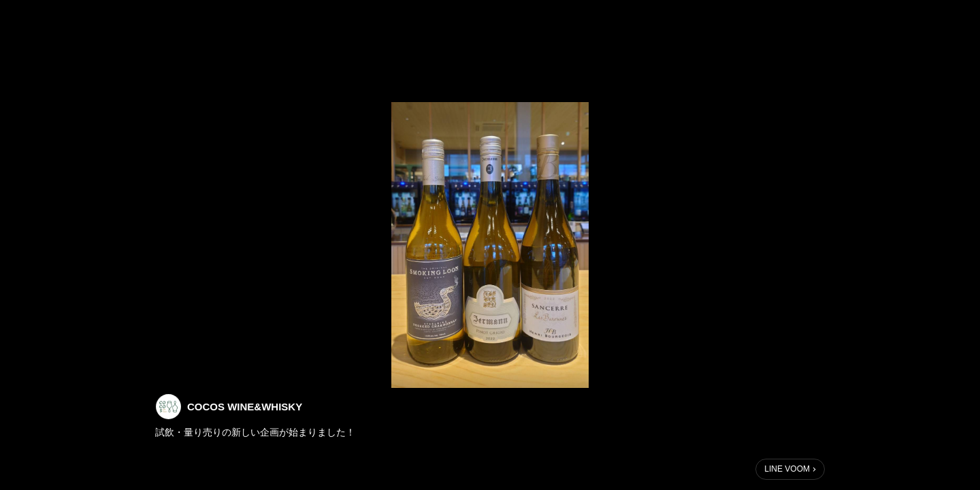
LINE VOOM (787, 469)
